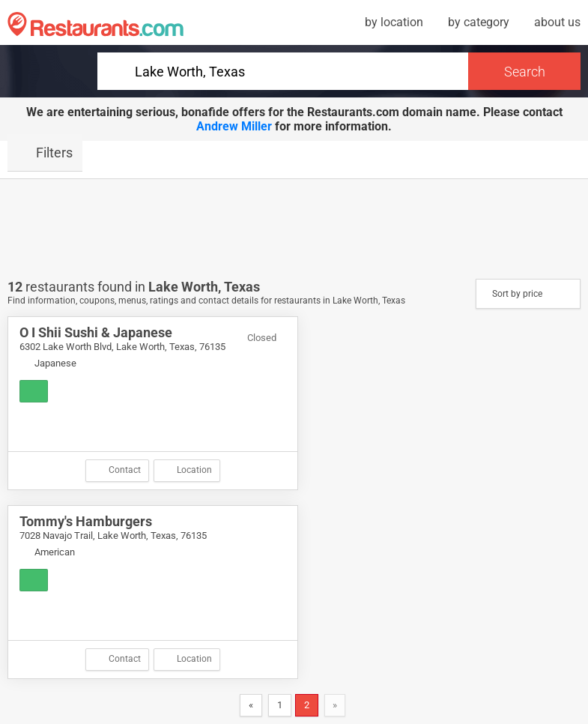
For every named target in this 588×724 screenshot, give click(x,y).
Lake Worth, (186, 287)
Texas (242, 287)
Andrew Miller (234, 126)
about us (557, 22)
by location (394, 22)
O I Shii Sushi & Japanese (96, 332)
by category (479, 22)
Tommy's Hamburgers (86, 521)
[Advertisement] (294, 228)
